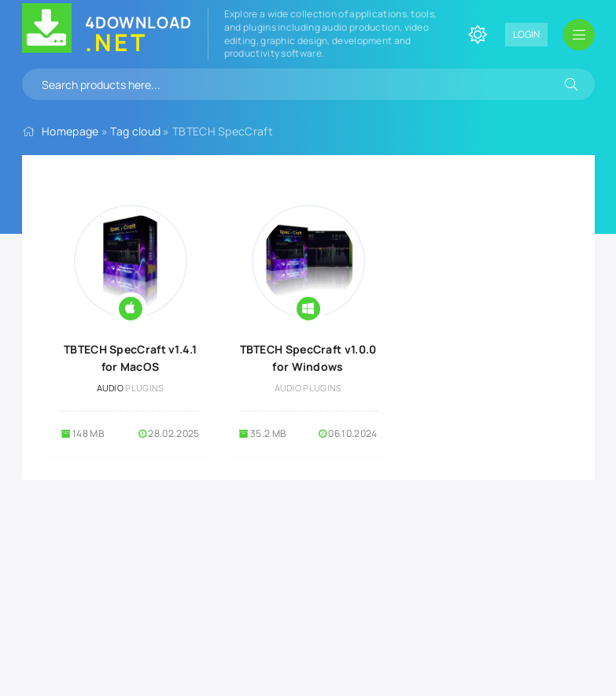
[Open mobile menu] (579, 35)
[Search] (571, 84)
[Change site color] (478, 35)
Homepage (70, 131)
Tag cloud (135, 131)
